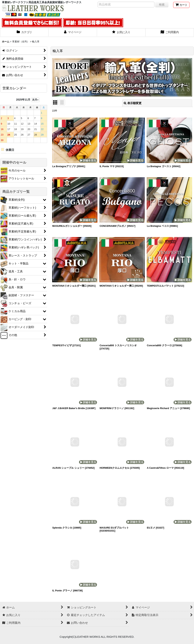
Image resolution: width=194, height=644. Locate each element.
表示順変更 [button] (133, 103)
